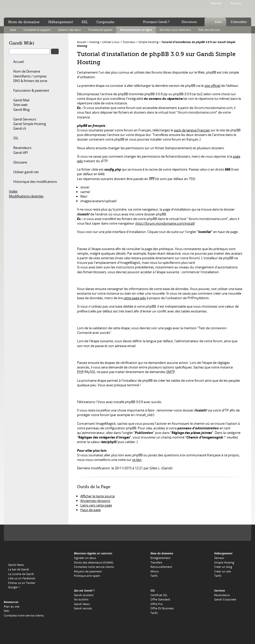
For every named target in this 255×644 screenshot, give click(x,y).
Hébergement (61, 22)
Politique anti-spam (87, 576)
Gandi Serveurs (25, 119)
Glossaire (20, 162)
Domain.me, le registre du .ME (110, 533)
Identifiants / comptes (30, 76)
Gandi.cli (20, 128)
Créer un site (222, 571)
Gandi (25, 9)
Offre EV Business (162, 608)
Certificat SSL (159, 595)
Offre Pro (157, 604)
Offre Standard (160, 599)
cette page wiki (135, 298)
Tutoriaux (129, 42)
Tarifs (154, 576)
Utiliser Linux (111, 42)
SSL (16, 138)
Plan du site (12, 606)
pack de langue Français (192, 130)
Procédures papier (100, 30)
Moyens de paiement (88, 571)
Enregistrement (160, 558)
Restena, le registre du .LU (236, 533)
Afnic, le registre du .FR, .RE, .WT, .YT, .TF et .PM (146, 533)
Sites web (20, 105)
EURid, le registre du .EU (126, 533)
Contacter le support (37, 30)
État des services (209, 30)
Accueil (18, 62)
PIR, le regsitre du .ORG (63, 533)
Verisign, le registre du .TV (97, 533)
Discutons (189, 22)
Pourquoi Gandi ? (156, 22)
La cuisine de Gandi (21, 574)
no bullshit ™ (61, 8)
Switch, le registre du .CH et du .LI (186, 533)
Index (13, 191)
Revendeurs (22, 148)
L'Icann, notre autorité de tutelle (19, 533)
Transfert (156, 562)
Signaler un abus (85, 558)
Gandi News (16, 565)
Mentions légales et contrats (93, 553)
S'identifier (239, 22)
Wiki (7, 611)
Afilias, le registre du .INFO (81, 533)
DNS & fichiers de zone (30, 81)
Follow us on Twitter (22, 583)
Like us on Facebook (22, 578)
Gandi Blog (21, 109)
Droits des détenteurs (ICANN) (93, 562)
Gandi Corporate (225, 599)
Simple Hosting (148, 42)
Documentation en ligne (136, 30)
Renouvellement (161, 567)
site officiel (212, 86)
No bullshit (81, 599)
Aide (218, 22)
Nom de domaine (24, 22)
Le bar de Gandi (19, 569)
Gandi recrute (83, 608)
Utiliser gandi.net (26, 172)
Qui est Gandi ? (84, 590)
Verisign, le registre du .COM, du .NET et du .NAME (40, 533)
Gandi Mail (21, 100)
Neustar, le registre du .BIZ (204, 533)
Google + (14, 587)
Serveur (219, 558)
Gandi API (21, 153)
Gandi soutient (84, 595)
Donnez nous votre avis (175, 30)
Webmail (216, 3)
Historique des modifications (35, 182)
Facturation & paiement (31, 90)
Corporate (105, 22)
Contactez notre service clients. (24, 615)
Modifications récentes (26, 196)
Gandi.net (15, 554)
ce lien (137, 460)
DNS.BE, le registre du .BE (165, 533)
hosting (94, 42)
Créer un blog (223, 567)
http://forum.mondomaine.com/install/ (165, 223)
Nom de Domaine (27, 71)
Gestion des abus (69, 30)
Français (236, 3)
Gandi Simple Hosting (30, 124)
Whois (155, 571)
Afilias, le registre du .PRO (220, 533)
